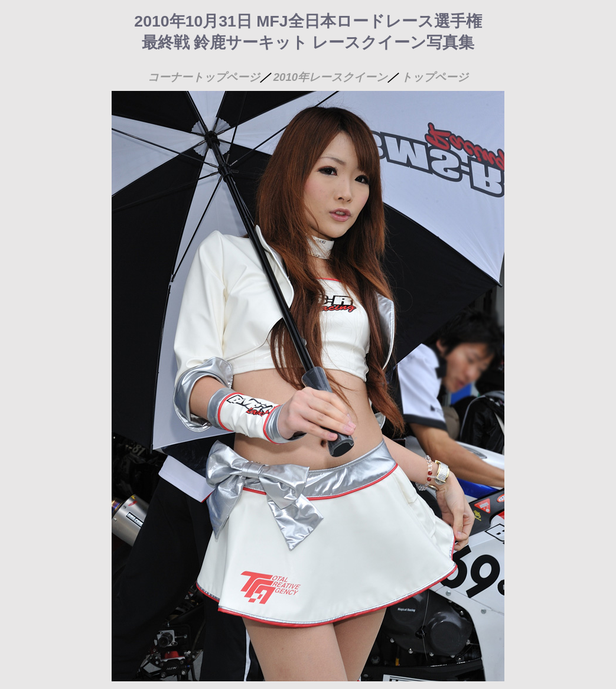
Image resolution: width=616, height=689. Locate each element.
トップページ (435, 77)
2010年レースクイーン (331, 77)
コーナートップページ (204, 77)
